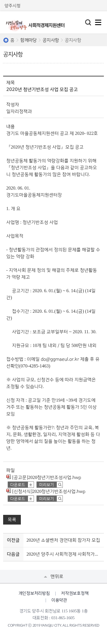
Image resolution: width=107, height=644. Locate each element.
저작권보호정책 (75, 593)
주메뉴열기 (98, 22)
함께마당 (28, 40)
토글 (88, 23)
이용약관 (59, 600)
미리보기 (47, 485)
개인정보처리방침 (34, 593)
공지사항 (51, 40)
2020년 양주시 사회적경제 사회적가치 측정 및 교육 (64, 554)
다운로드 (18, 485)
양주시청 (13, 6)
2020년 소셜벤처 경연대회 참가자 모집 (63, 540)
